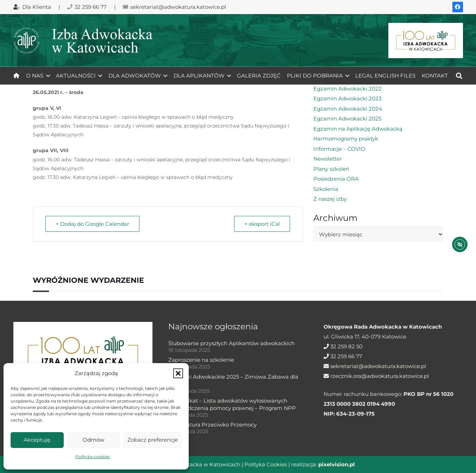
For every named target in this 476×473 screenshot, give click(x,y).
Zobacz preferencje (153, 440)
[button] (178, 373)
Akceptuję (37, 440)
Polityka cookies (93, 457)
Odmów (93, 440)
